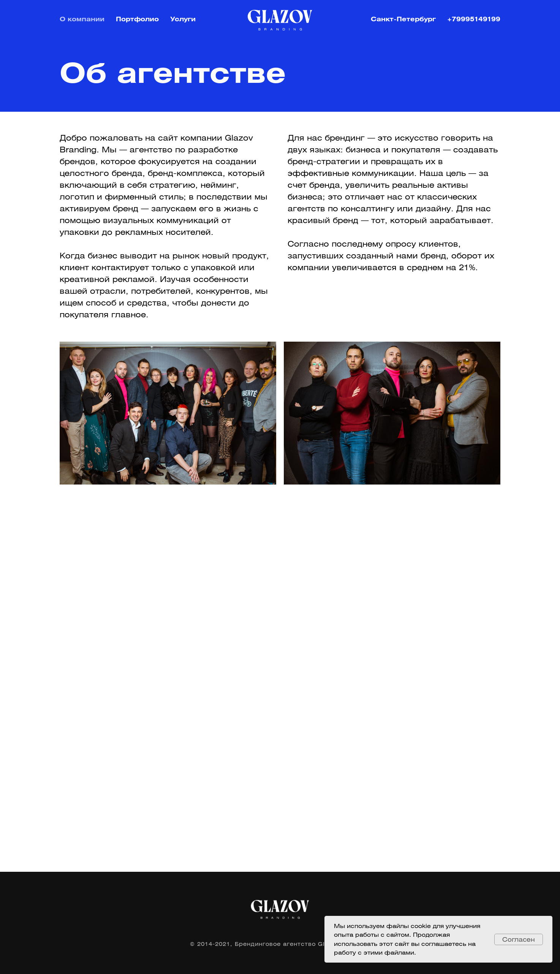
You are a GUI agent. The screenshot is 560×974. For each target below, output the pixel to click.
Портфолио (137, 19)
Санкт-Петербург (403, 19)
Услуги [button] (183, 19)
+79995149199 (474, 19)
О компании (82, 19)
